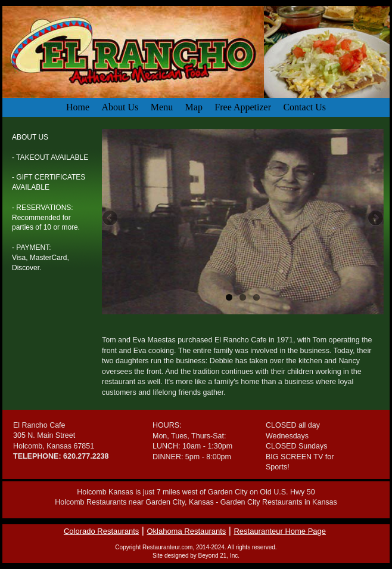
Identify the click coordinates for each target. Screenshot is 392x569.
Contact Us (304, 107)
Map (194, 107)
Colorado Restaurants (101, 531)
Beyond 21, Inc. (219, 556)
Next (375, 219)
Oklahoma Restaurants (186, 531)
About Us (120, 107)
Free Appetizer (243, 107)
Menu (162, 107)
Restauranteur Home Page (280, 531)
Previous (111, 219)
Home (78, 107)
